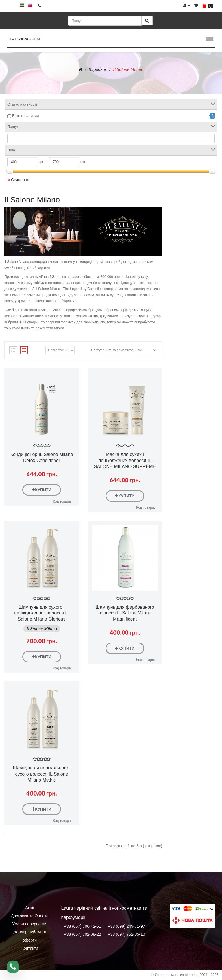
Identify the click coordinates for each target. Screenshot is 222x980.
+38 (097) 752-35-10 (126, 934)
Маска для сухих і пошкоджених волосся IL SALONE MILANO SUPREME (125, 461)
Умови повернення (30, 924)
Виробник (98, 69)
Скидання (18, 180)
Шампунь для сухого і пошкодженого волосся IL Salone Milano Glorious (41, 613)
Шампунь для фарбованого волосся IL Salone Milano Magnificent (125, 613)
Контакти (30, 948)
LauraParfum (25, 39)
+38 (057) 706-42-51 (83, 926)
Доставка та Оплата (30, 916)
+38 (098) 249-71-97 (126, 926)
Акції (30, 908)
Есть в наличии (25, 116)
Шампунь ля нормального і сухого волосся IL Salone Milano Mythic (42, 774)
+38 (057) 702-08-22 (83, 934)
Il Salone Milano (128, 69)
